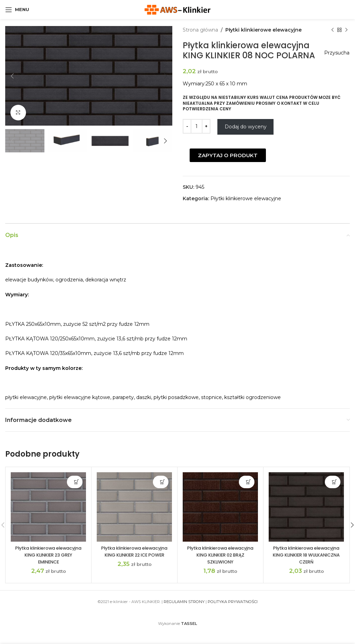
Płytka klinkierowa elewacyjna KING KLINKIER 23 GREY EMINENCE (49, 565)
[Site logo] (177, 9)
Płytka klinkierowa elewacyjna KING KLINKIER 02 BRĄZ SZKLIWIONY (220, 565)
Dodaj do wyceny (246, 137)
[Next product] (346, 30)
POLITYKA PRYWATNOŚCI (233, 612)
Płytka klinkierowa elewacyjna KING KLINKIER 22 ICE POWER (135, 565)
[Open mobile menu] (17, 10)
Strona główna (200, 30)
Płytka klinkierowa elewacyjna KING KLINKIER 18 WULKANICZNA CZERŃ (306, 565)
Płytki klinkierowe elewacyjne (263, 30)
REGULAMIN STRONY (184, 612)
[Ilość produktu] (197, 136)
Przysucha (334, 53)
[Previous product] (332, 30)
